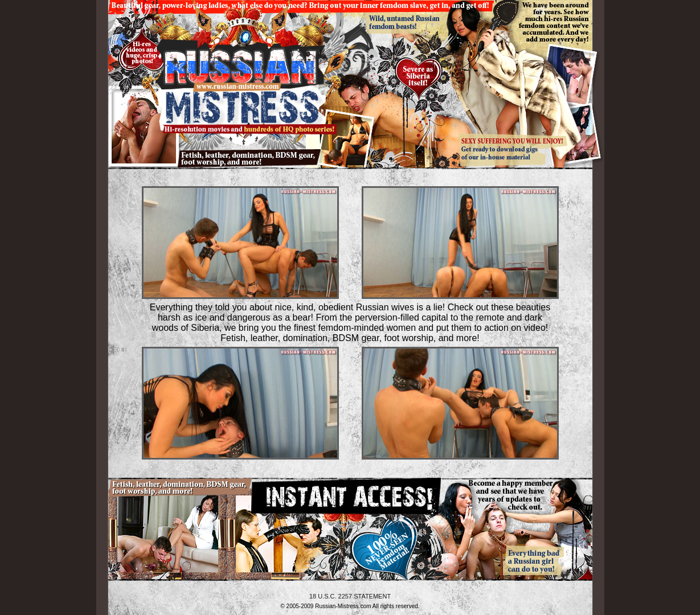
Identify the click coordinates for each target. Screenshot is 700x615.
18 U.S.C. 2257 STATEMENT (350, 596)
